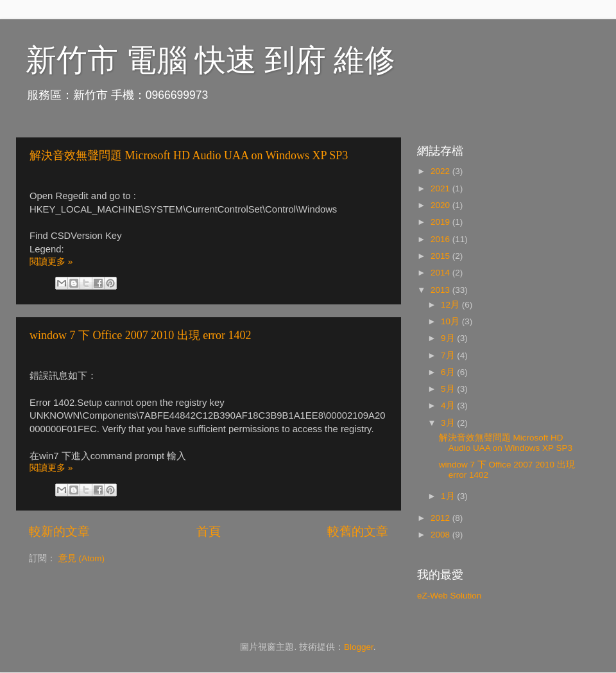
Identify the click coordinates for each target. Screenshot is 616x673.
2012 (441, 518)
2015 (441, 256)
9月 (449, 338)
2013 (441, 290)
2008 (441, 535)
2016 (441, 239)
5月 (449, 389)
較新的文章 (59, 531)
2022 (441, 171)
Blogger (359, 647)
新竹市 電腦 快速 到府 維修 (210, 60)
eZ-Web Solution (449, 596)
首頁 (209, 531)
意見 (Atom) (81, 558)
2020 (441, 205)
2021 (441, 188)
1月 (449, 496)
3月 (449, 423)
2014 (441, 273)
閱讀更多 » (51, 262)
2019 (441, 222)
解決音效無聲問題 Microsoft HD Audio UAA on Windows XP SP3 (189, 155)
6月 (449, 372)
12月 (451, 305)
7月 (449, 355)
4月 (449, 406)
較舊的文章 (358, 531)
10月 (451, 321)
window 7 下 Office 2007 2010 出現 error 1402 (141, 335)
